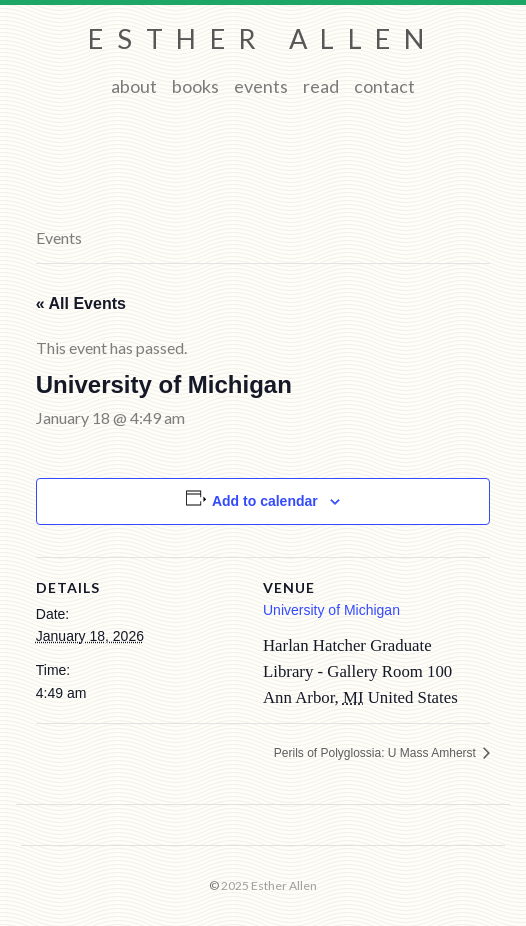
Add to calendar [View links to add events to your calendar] (265, 501)
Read (321, 86)
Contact (384, 86)
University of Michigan (331, 610)
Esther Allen (262, 38)
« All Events (81, 303)
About (134, 86)
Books (195, 86)
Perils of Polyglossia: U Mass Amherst (376, 753)
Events (261, 86)
